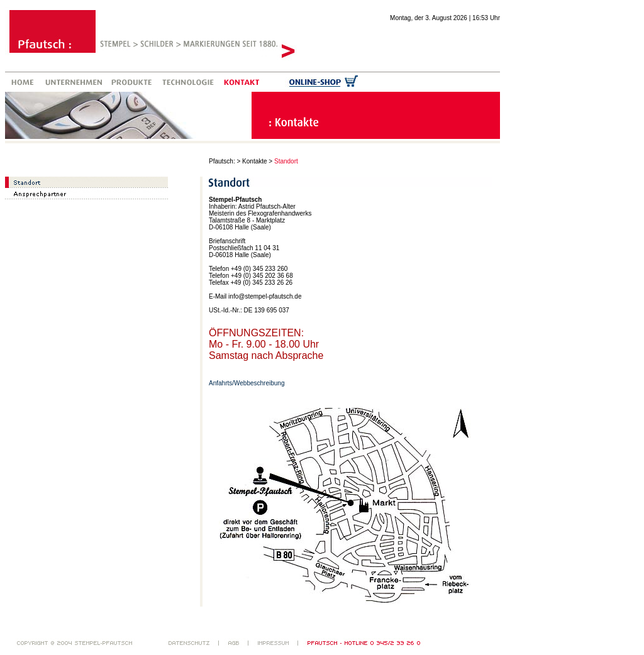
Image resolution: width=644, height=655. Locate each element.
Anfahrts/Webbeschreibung (247, 383)
